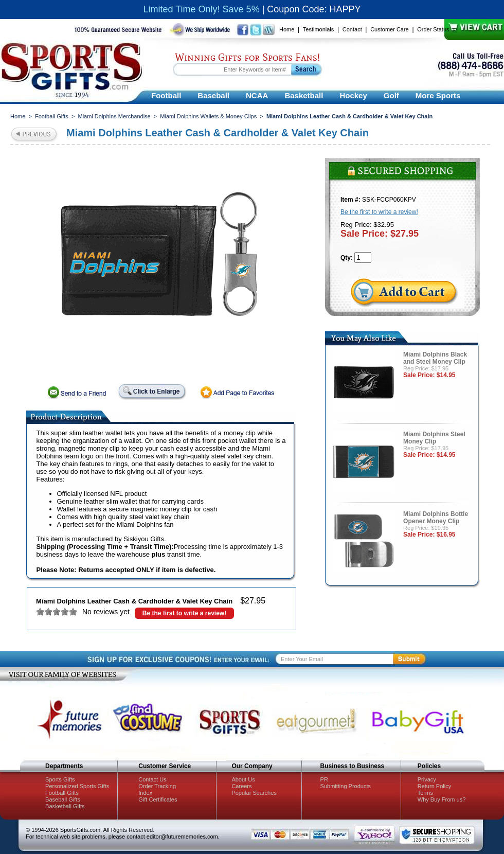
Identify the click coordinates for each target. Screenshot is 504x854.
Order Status (433, 29)
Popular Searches (254, 793)
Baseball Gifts (63, 799)
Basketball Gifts (65, 806)
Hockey (353, 95)
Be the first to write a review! (184, 613)
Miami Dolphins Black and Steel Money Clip (435, 358)
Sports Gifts (60, 779)
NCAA (257, 95)
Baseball (213, 95)
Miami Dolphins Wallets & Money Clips (208, 116)
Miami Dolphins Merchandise (114, 116)
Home (287, 29)
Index (145, 793)
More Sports (438, 95)
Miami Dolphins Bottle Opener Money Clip (436, 518)
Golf (391, 95)
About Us (243, 779)
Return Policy (434, 786)
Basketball (304, 95)
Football (166, 95)
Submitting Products (346, 786)
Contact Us (152, 779)
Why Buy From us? (442, 799)
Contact (352, 29)
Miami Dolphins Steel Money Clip (434, 438)
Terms (425, 793)
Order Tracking (157, 786)
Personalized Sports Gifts (77, 786)
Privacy (427, 779)
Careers (241, 786)
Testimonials (319, 29)
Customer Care (390, 29)
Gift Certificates (158, 799)
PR (324, 779)
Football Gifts (52, 116)
